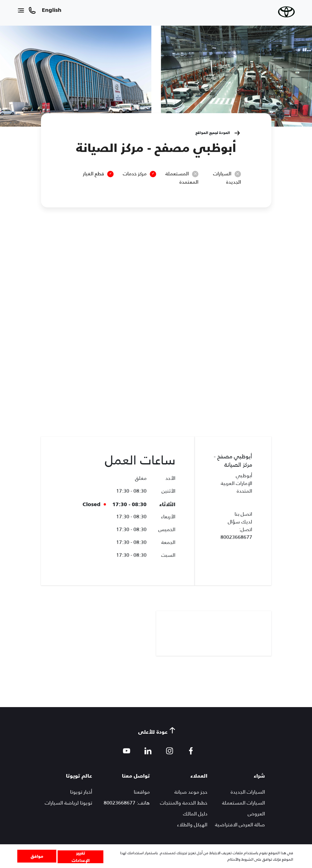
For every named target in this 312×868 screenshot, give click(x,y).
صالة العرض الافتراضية (240, 825)
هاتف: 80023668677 (127, 803)
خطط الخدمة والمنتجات (184, 803)
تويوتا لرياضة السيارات (68, 803)
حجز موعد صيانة (191, 792)
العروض (256, 814)
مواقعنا (142, 792)
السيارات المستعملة (244, 803)
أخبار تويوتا (81, 792)
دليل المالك (195, 814)
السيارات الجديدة (248, 792)
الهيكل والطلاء (192, 825)
